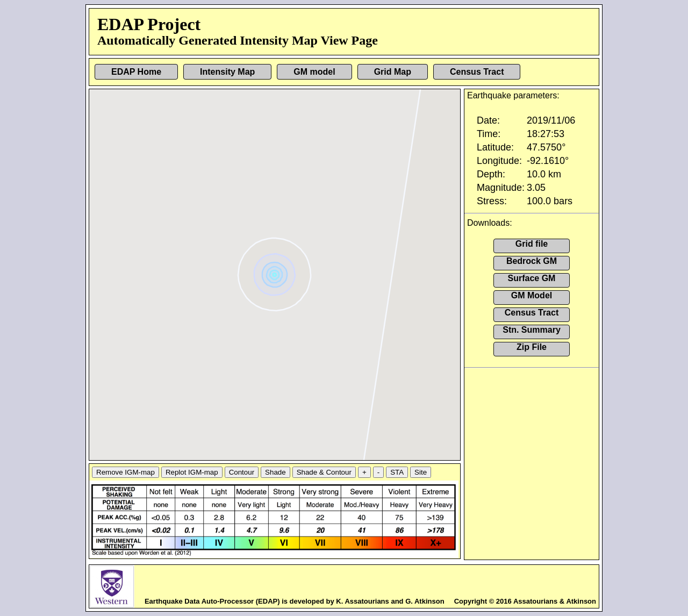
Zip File (532, 347)
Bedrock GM (532, 261)
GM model (314, 72)
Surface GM (532, 278)
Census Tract (477, 72)
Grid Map (393, 72)
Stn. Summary (532, 330)
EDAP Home (136, 72)
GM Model (532, 295)
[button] (276, 271)
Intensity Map (227, 72)
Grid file (532, 244)
